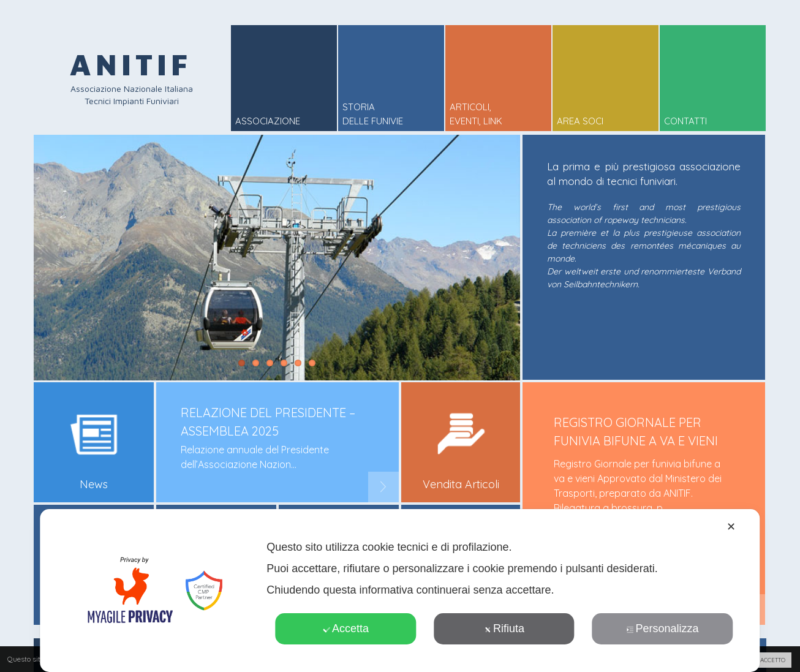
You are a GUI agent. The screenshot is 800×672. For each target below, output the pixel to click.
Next (383, 487)
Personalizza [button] (662, 629)
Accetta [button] (346, 629)
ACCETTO (773, 660)
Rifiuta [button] (504, 629)
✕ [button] (731, 527)
